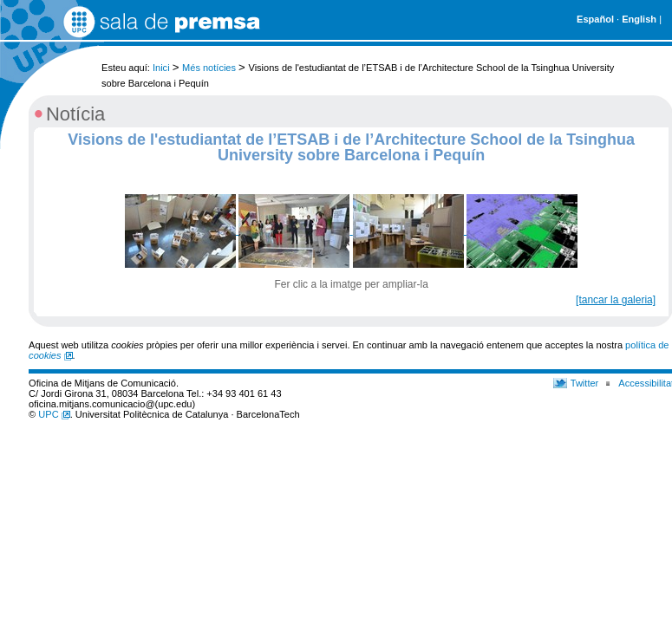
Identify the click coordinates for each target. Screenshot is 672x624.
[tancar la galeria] (616, 300)
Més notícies (209, 68)
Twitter (585, 383)
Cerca (644, 59)
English (639, 19)
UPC (54, 414)
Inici (161, 68)
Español (595, 19)
